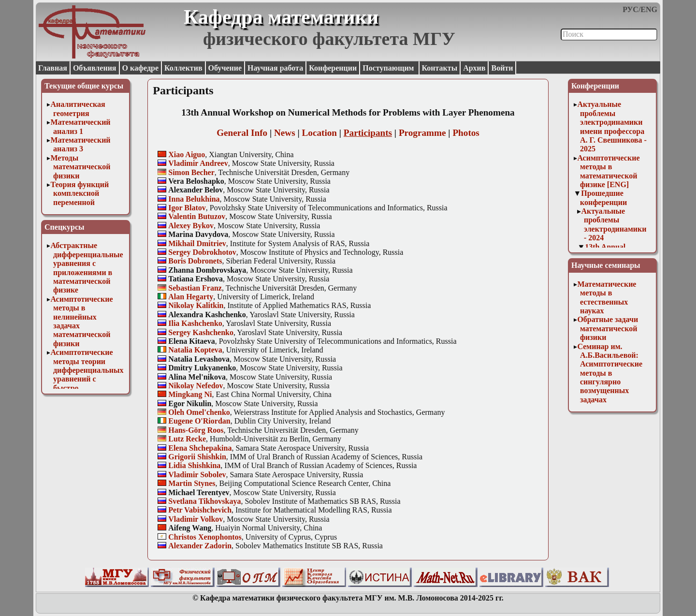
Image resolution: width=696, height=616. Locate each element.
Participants (368, 133)
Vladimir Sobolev (197, 475)
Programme (422, 133)
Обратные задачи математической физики (608, 328)
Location (320, 133)
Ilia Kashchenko (195, 323)
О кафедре (140, 68)
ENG (649, 9)
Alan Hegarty (191, 297)
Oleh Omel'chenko (199, 412)
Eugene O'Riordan (199, 421)
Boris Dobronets (195, 261)
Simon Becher (191, 172)
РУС (631, 9)
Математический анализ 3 (80, 144)
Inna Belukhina (194, 199)
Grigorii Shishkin (197, 457)
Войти (502, 68)
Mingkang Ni (190, 394)
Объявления (95, 68)
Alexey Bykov (191, 226)
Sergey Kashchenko (201, 332)
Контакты (440, 68)
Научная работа (275, 68)
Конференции (333, 68)
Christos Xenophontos (205, 537)
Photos (466, 133)
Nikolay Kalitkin (196, 305)
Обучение (225, 68)
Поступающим (389, 68)
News (285, 133)
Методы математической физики (80, 167)
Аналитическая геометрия (78, 109)
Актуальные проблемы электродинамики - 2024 (614, 224)
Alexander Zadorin (200, 546)
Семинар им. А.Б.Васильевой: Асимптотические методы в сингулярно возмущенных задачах (610, 373)
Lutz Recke (187, 439)
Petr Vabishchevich (200, 510)
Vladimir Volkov (196, 519)
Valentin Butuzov (197, 216)
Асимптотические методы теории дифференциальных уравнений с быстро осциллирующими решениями (87, 379)
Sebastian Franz (195, 288)
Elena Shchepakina (200, 448)
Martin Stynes (192, 483)
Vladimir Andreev (198, 163)
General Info (242, 133)
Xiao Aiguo (187, 154)
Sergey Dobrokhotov (202, 252)
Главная (53, 68)
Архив (474, 68)
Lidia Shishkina (194, 465)
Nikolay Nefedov (196, 386)
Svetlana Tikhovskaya (204, 501)
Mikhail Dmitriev (197, 243)
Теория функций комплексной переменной (80, 193)
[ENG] (618, 184)
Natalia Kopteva (195, 350)
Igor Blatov (187, 208)
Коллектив (183, 68)
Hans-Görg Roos (196, 430)
